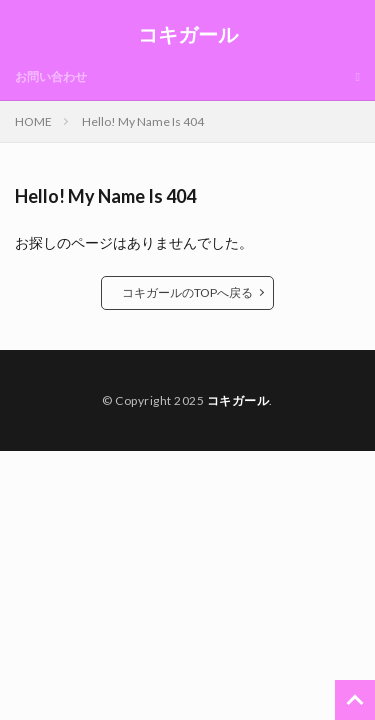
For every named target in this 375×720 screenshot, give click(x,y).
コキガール (188, 35)
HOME (33, 121)
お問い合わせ (51, 76)
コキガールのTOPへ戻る (187, 292)
